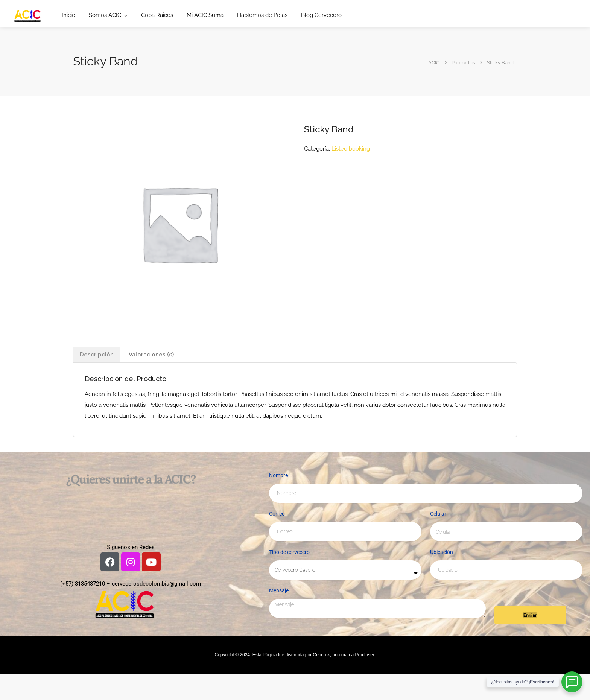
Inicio (68, 15)
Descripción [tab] (97, 355)
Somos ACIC (105, 15)
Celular (438, 514)
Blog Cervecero (321, 15)
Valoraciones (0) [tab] (151, 355)
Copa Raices (157, 15)
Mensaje (279, 590)
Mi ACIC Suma (205, 15)
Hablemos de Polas (262, 15)
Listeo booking (351, 149)
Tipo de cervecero (289, 552)
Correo (277, 514)
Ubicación (442, 552)
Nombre (278, 475)
